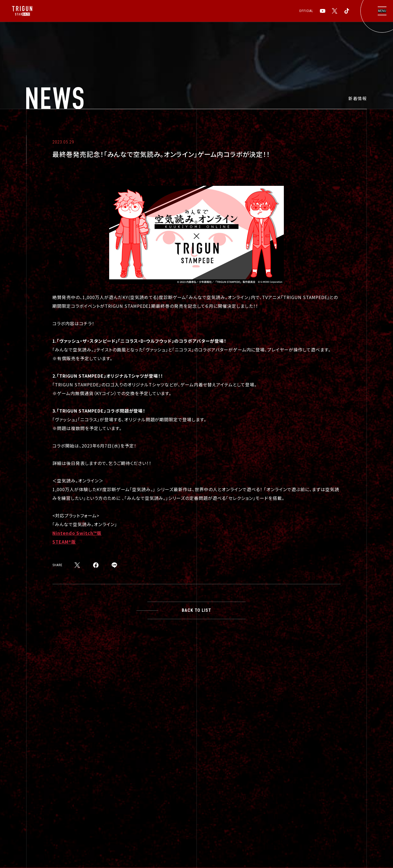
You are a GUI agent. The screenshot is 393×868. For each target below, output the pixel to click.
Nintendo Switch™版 (77, 533)
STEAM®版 (64, 542)
